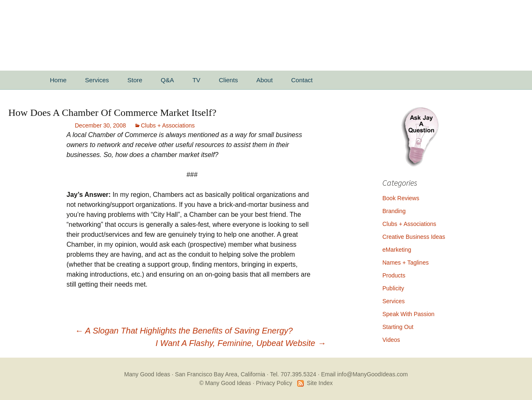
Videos (391, 340)
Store (135, 80)
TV (196, 80)
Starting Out (398, 327)
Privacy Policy (274, 383)
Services (97, 80)
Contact (302, 80)
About (265, 80)
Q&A (167, 80)
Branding (394, 211)
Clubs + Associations (168, 125)
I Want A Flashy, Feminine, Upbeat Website (241, 343)
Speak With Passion (408, 314)
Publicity (393, 288)
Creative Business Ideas (414, 237)
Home (58, 80)
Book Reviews (401, 198)
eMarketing (397, 250)
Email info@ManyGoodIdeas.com (364, 374)
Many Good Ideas (147, 374)
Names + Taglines (405, 263)
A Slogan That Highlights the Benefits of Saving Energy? (184, 331)
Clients (229, 80)
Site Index (320, 383)
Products (394, 275)
